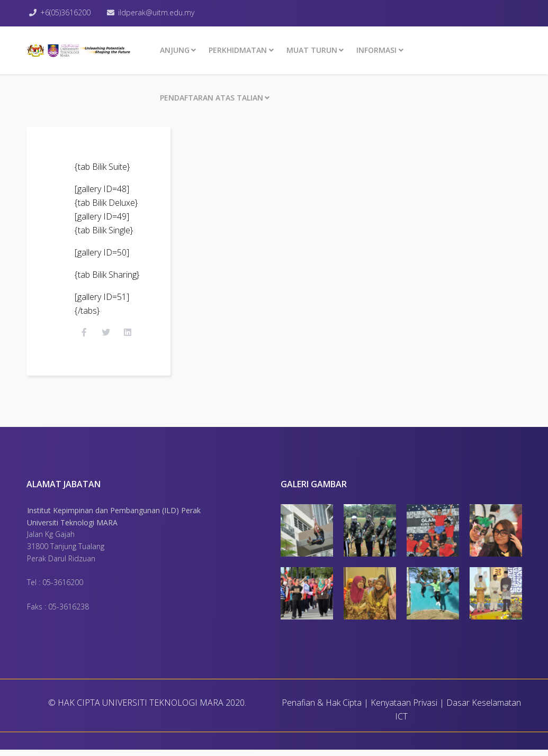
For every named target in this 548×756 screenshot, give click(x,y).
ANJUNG (175, 50)
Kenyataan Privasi (404, 709)
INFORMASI (376, 50)
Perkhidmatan (238, 50)
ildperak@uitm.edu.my (159, 12)
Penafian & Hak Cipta (322, 709)
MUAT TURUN (312, 50)
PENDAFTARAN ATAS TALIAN (212, 98)
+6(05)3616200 (67, 12)
